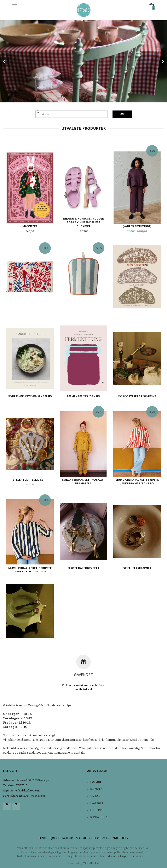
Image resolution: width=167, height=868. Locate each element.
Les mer (93, 856)
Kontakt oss (99, 817)
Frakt (43, 838)
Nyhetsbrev (120, 838)
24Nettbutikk (91, 863)
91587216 (21, 785)
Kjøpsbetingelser (61, 838)
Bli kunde (97, 789)
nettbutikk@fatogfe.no (27, 791)
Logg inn (96, 810)
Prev (5, 61)
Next (162, 61)
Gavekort (97, 803)
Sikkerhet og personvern (93, 838)
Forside (96, 782)
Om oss (95, 796)
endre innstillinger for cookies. (124, 856)
